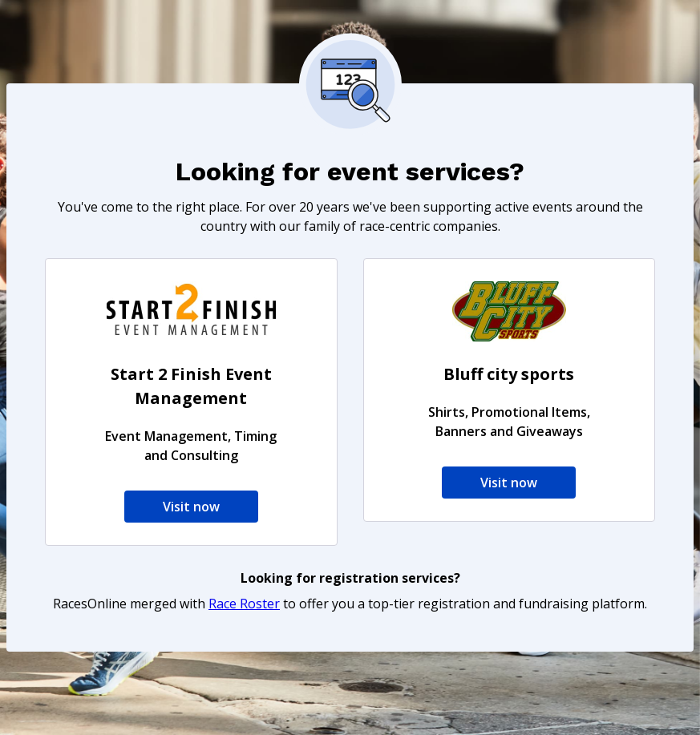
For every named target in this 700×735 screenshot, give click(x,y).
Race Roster (244, 604)
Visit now (191, 507)
